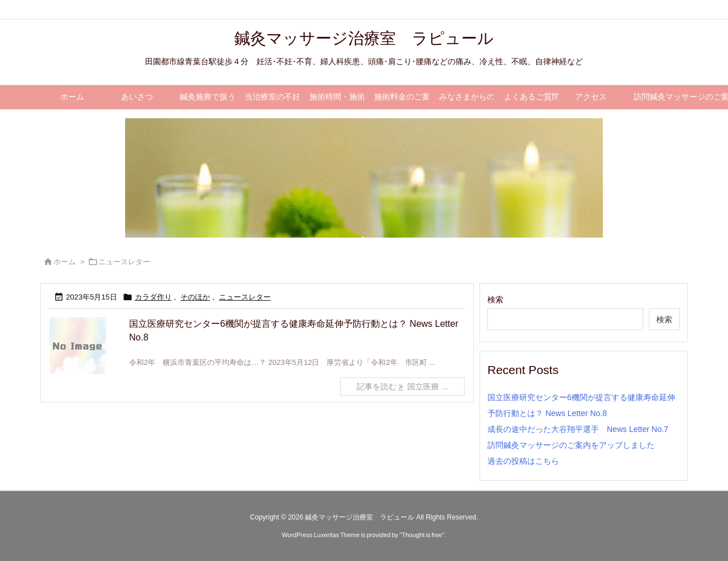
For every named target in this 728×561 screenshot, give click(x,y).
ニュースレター (245, 297)
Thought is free (422, 535)
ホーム (65, 262)
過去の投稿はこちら (523, 461)
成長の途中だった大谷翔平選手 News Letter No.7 (578, 429)
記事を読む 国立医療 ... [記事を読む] (402, 387)
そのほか (195, 297)
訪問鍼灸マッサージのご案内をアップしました (571, 445)
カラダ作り (153, 297)
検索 (495, 300)
